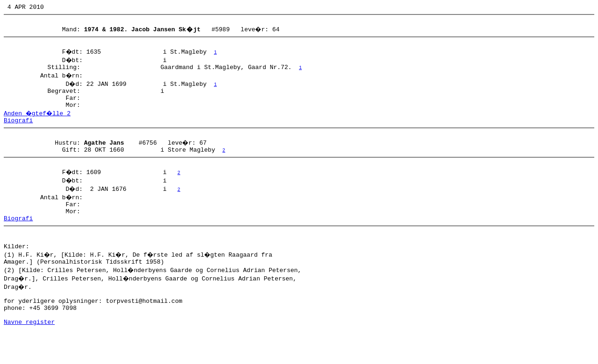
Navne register (29, 354)
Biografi (18, 131)
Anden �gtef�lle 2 (38, 123)
